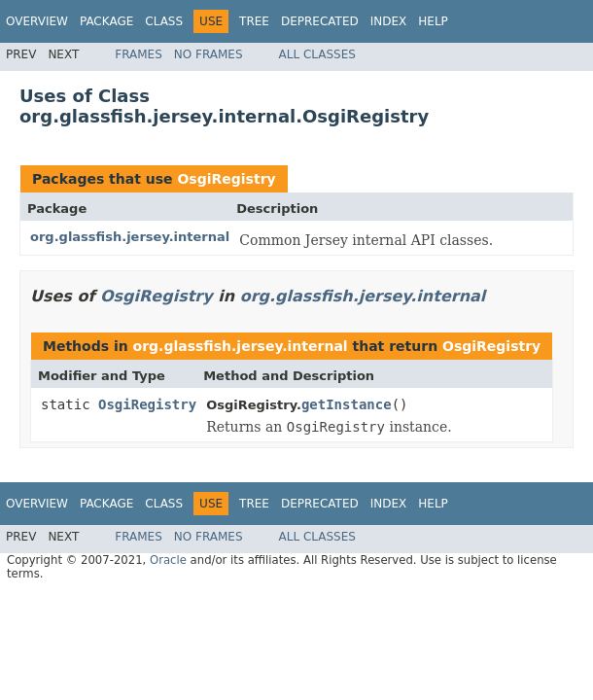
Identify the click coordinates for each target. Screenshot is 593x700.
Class (164, 21)
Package (106, 21)
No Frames (209, 54)
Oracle (168, 560)
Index (389, 21)
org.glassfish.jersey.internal (130, 237)
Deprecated (320, 21)
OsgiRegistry (226, 179)
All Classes (317, 54)
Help (433, 21)
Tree (254, 21)
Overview (37, 21)
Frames (139, 54)
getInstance (347, 404)
